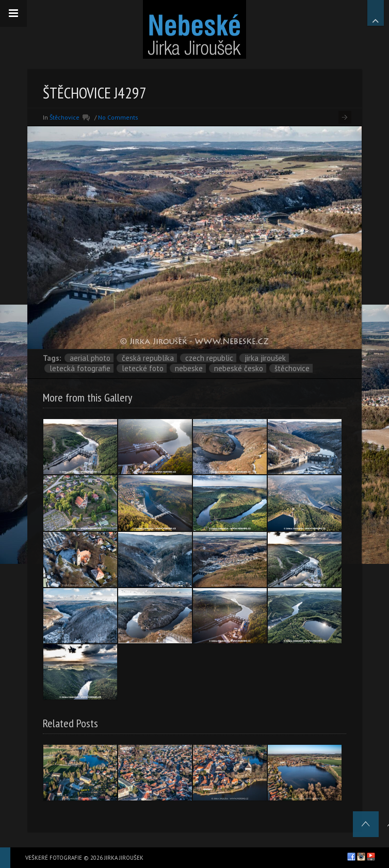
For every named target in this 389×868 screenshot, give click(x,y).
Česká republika (148, 358)
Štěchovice (64, 117)
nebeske (189, 368)
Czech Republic (209, 358)
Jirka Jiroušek (265, 358)
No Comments (118, 117)
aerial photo (90, 358)
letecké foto (143, 368)
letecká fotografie (80, 368)
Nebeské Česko (239, 368)
